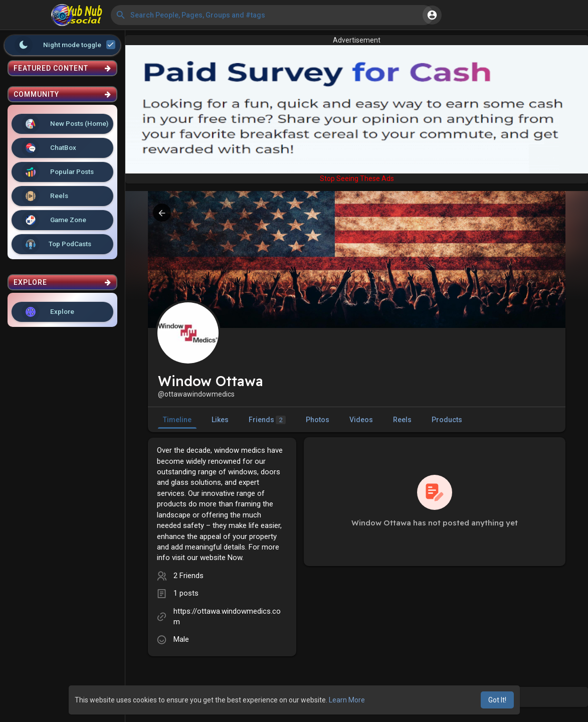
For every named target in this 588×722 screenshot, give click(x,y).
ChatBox (49, 148)
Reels (45, 196)
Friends (267, 420)
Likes (220, 420)
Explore (48, 312)
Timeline (177, 420)
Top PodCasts (56, 244)
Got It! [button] (497, 700)
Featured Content (62, 68)
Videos (361, 420)
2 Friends (188, 576)
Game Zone (54, 220)
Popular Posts (58, 172)
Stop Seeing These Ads (357, 178)
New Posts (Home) (65, 124)
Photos (318, 420)
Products (447, 420)
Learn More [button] (347, 700)
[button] (272, 15)
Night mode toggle (65, 45)
